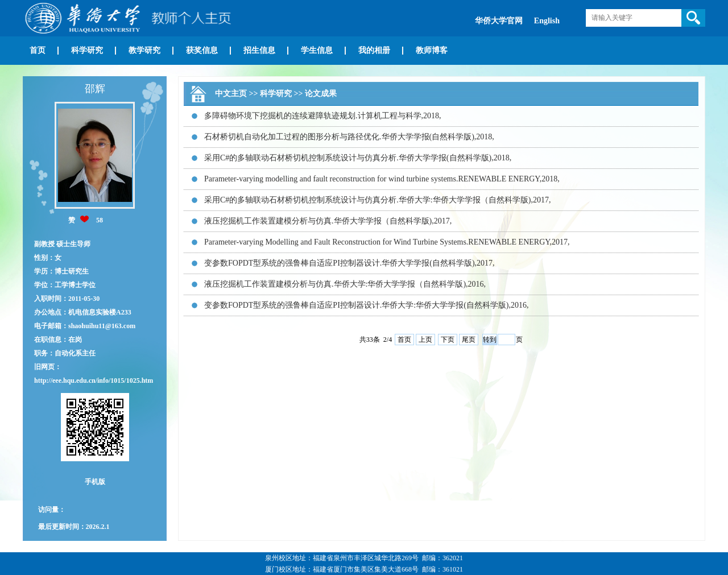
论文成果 (321, 94)
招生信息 (259, 50)
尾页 (469, 340)
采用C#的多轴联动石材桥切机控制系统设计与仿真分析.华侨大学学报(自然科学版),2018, (358, 158)
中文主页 (231, 94)
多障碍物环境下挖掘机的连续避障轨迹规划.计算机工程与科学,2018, (323, 116)
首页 (38, 50)
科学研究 (87, 50)
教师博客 (432, 50)
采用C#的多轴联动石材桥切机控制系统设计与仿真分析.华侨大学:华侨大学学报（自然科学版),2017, (377, 200)
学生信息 (317, 50)
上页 (425, 340)
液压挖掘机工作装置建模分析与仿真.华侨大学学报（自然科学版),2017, (328, 221)
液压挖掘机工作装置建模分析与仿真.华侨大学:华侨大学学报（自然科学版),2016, (345, 284)
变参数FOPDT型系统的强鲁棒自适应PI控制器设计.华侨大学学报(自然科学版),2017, (349, 263)
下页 (448, 340)
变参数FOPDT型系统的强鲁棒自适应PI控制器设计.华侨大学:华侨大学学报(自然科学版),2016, (367, 305)
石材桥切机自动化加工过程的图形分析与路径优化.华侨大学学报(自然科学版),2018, (349, 137)
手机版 (95, 482)
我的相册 (374, 50)
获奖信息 (202, 50)
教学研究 (144, 50)
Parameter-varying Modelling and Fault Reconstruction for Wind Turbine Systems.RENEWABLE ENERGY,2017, (387, 242)
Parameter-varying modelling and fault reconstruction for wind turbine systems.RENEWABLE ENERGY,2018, (382, 179)
